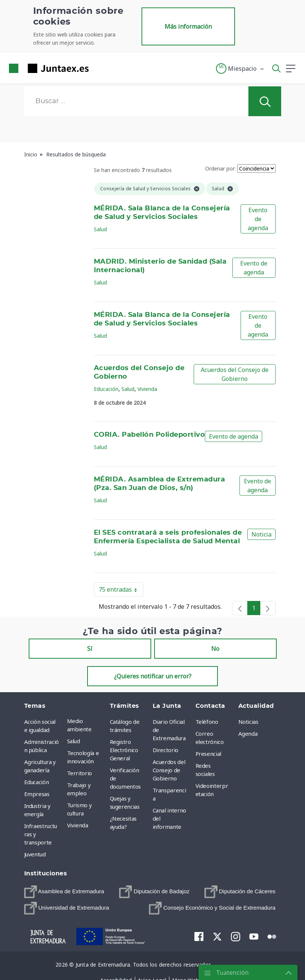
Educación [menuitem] (37, 782)
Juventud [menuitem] (35, 854)
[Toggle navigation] (99, 68)
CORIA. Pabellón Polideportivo (149, 435)
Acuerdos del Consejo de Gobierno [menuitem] (169, 770)
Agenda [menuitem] (248, 734)
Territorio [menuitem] (80, 773)
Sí (90, 649)
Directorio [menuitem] (166, 750)
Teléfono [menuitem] (207, 722)
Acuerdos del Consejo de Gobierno (235, 374)
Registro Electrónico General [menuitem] (124, 750)
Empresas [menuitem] (37, 794)
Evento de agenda (258, 219)
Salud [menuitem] (74, 741)
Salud (100, 229)
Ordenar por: (220, 168)
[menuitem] (64, 892)
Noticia (261, 534)
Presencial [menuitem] (209, 754)
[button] (240, 69)
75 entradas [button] (121, 591)
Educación (106, 389)
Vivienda (147, 389)
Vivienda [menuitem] (78, 825)
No (215, 649)
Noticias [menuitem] (248, 722)
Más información (188, 26)
